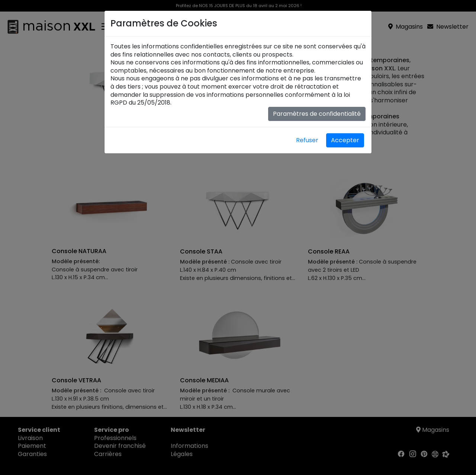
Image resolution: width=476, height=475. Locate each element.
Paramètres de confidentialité (317, 114)
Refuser (307, 140)
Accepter (345, 140)
